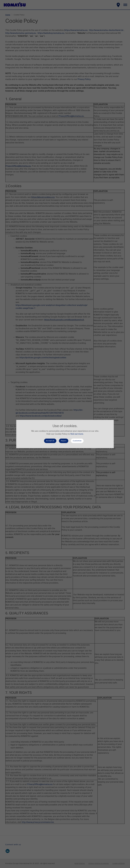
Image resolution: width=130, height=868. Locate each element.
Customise (77, 441)
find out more (77, 434)
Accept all (50, 441)
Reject (64, 441)
